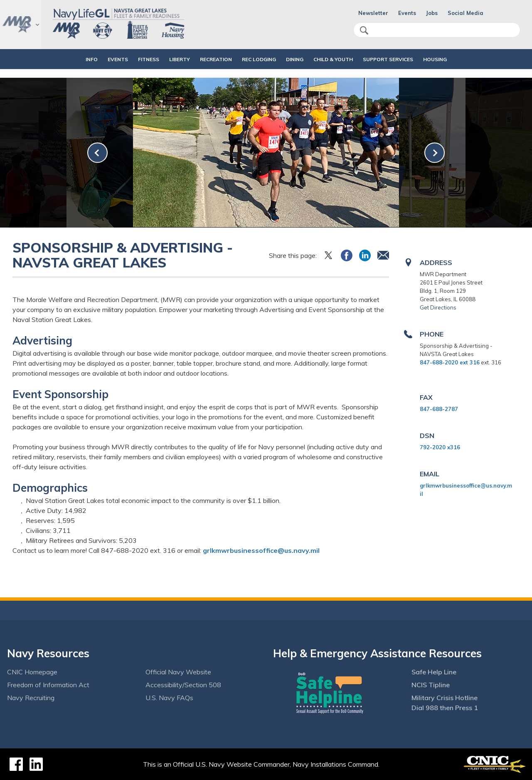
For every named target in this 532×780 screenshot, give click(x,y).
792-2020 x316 (440, 447)
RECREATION (209, 59)
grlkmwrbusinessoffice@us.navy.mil (261, 550)
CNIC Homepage (32, 672)
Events (407, 13)
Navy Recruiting (31, 698)
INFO (70, 59)
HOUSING (456, 59)
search (364, 30)
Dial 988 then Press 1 (445, 708)
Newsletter (373, 13)
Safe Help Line (434, 672)
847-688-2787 (439, 409)
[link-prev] (97, 153)
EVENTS (104, 59)
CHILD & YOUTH (340, 59)
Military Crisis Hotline (445, 698)
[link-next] (435, 153)
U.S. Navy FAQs (169, 698)
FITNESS (134, 59)
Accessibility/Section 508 (183, 685)
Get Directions (438, 307)
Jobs (432, 13)
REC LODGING (259, 59)
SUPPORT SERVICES (402, 59)
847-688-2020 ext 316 (450, 362)
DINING (295, 59)
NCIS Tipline (431, 685)
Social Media (465, 13)
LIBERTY (172, 59)
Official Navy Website (178, 672)
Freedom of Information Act (48, 685)
